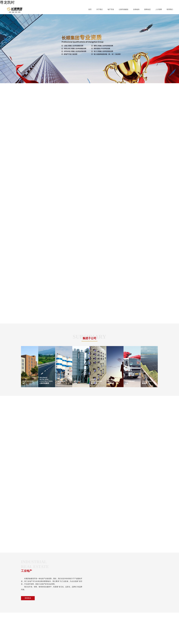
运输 (50, 625)
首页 (90, 9)
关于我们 (100, 9)
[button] (87, 81)
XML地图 (4, 643)
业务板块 (136, 9)
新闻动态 (147, 9)
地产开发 (111, 9)
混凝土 (63, 618)
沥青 (50, 618)
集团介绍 (31, 615)
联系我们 (170, 9)
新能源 (63, 625)
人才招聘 (159, 9)
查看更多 (28, 446)
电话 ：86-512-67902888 (107, 618)
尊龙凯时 (7, 2)
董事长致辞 (32, 622)
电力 (62, 622)
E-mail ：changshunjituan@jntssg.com (110, 625)
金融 (50, 622)
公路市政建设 (124, 9)
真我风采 (31, 625)
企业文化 (31, 618)
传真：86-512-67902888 (107, 622)
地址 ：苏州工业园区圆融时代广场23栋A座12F (115, 615)
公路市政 (64, 615)
